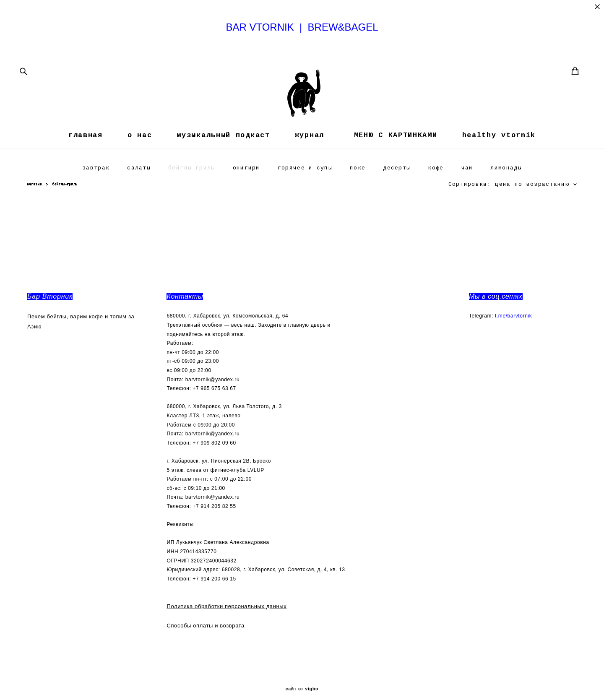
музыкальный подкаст (223, 154)
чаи (467, 190)
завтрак (96, 190)
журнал (310, 154)
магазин (35, 206)
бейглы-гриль (192, 190)
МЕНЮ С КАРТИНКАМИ (393, 154)
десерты (397, 190)
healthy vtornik (499, 154)
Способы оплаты (190, 617)
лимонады (506, 190)
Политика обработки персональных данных (226, 598)
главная (86, 154)
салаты (139, 190)
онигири (246, 190)
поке (358, 190)
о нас (140, 154)
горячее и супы (305, 190)
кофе (436, 190)
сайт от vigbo (302, 681)
